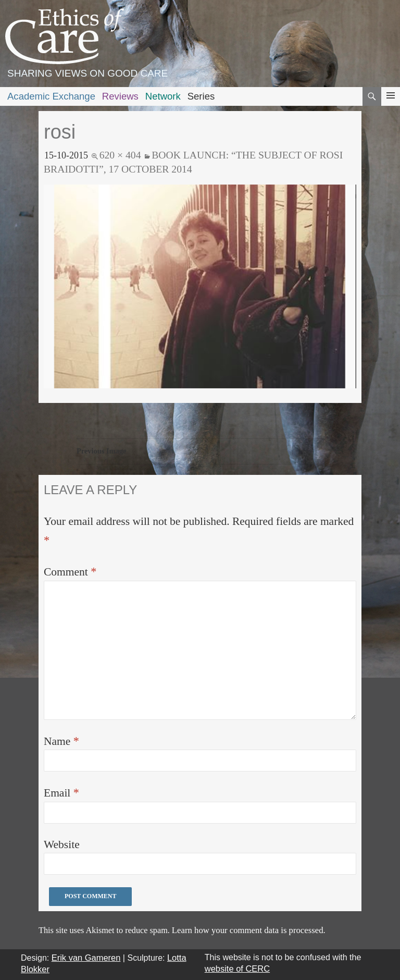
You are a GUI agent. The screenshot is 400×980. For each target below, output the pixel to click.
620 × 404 (120, 155)
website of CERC (237, 969)
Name (61, 741)
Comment (70, 572)
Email (61, 793)
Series (201, 96)
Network (163, 96)
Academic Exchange (51, 96)
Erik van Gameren (86, 958)
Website (62, 844)
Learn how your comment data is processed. (249, 930)
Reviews (120, 96)
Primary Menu (391, 105)
